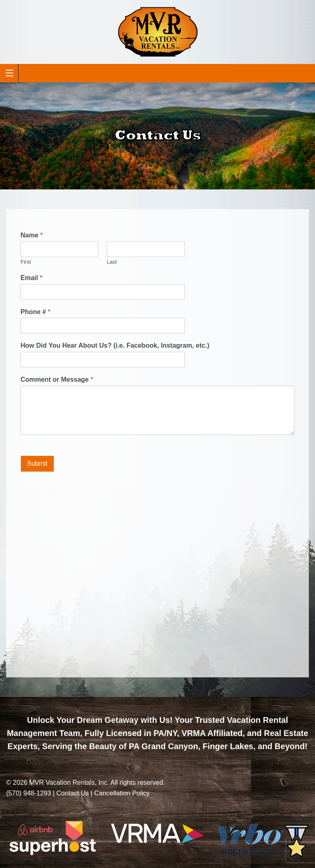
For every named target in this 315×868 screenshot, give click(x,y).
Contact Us (72, 793)
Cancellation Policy (122, 793)
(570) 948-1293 (29, 793)
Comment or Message (57, 379)
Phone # (35, 312)
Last (112, 262)
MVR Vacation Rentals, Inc (68, 783)
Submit (37, 464)
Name (32, 235)
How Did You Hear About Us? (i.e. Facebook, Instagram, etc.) (115, 345)
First (26, 262)
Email (31, 278)
